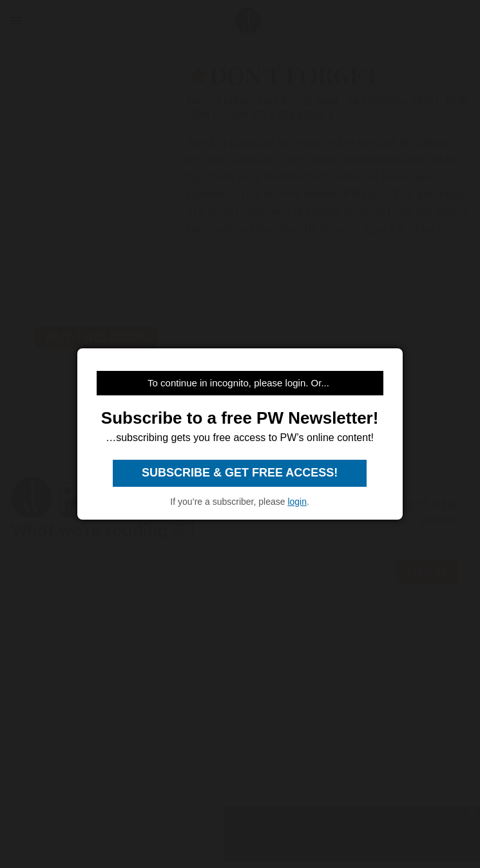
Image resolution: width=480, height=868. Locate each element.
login (297, 502)
